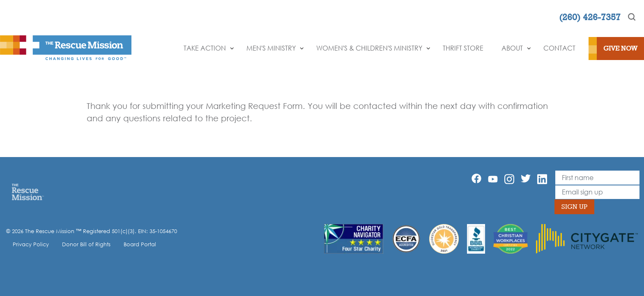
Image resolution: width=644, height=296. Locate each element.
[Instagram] (509, 179)
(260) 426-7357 (590, 17)
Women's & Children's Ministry (369, 48)
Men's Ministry (271, 48)
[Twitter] (526, 178)
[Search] (632, 17)
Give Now (620, 48)
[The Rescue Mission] (66, 47)
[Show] (232, 49)
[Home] (28, 192)
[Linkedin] (542, 179)
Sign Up (574, 207)
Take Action (205, 48)
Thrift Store (463, 48)
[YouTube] (493, 178)
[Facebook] (476, 178)
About (512, 48)
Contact (559, 48)
